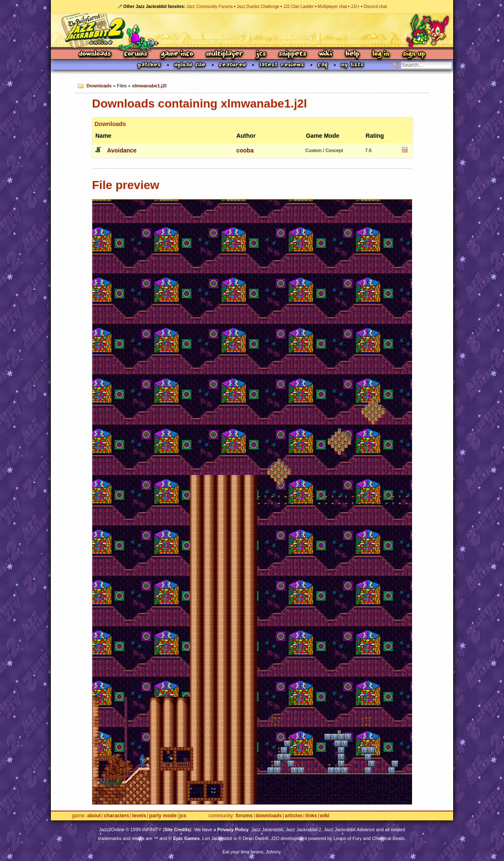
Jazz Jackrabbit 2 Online (252, 30)
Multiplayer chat (332, 7)
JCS (261, 54)
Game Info (177, 54)
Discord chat (375, 7)
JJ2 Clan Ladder (298, 7)
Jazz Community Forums (210, 7)
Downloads (96, 54)
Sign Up (414, 54)
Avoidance (122, 150)
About (94, 816)
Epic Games (186, 838)
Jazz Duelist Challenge (258, 7)
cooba (245, 150)
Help (352, 54)
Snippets (293, 54)
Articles (294, 816)
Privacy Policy (233, 829)
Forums (136, 54)
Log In (381, 54)
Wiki (326, 54)
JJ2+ (355, 7)
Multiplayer (224, 54)
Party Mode (163, 816)
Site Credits (177, 829)
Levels (139, 816)
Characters (117, 816)
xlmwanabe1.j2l (149, 86)
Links (311, 816)
